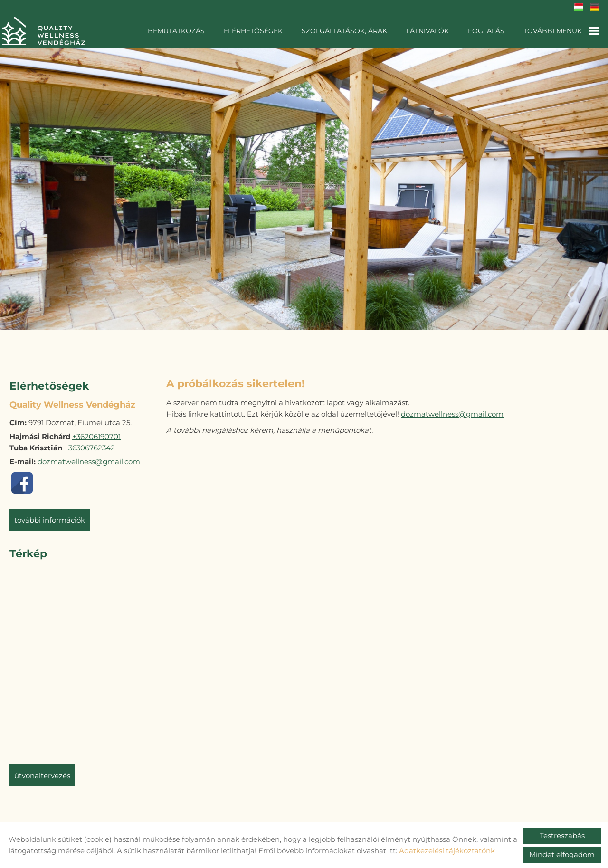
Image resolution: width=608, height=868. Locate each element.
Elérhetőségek (253, 31)
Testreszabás (562, 835)
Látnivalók (427, 31)
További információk (50, 515)
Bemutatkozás (176, 31)
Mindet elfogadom (562, 854)
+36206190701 (96, 432)
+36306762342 (90, 443)
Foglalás (486, 31)
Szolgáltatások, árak (344, 31)
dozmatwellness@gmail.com (89, 457)
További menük (561, 31)
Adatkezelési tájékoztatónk (447, 851)
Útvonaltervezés (42, 771)
